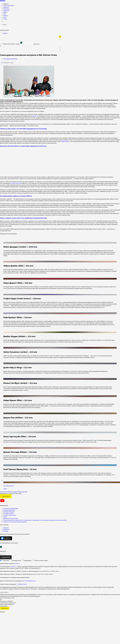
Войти (5, 25)
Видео (5, 12)
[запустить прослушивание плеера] (60, 39)
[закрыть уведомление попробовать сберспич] (1, 44)
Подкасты (6, 11)
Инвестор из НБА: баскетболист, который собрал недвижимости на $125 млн (23, 146)
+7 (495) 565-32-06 (22, 582)
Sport (5, 17)
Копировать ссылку (7, 63)
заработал (35, 116)
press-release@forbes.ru (29, 579)
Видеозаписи (65, 141)
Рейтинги (6, 7)
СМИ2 (1, 590)
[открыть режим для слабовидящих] (60, 37)
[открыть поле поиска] (1, 28)
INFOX (7, 590)
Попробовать (37, 44)
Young (5, 19)
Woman (6, 16)
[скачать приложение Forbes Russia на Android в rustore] (6, 536)
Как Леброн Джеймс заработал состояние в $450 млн (16, 196)
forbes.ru (17, 562)
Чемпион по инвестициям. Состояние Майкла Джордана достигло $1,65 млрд (23, 129)
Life (4, 14)
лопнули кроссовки (16, 183)
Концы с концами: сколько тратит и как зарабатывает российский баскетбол (23, 218)
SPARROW (4, 590)
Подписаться (6, 494)
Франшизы (7, 9)
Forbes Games (9, 6)
